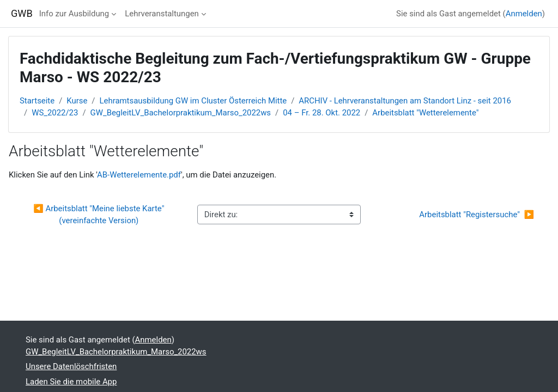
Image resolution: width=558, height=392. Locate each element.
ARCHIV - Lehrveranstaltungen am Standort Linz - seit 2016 (405, 101)
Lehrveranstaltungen (162, 14)
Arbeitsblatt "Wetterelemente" (425, 113)
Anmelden (524, 14)
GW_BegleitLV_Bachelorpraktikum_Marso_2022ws (181, 113)
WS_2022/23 (55, 113)
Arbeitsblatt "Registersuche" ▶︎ (477, 215)
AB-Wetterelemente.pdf (139, 175)
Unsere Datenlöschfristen (71, 366)
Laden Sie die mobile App (71, 382)
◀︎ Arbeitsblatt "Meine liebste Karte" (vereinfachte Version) (100, 215)
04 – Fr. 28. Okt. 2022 (322, 113)
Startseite (37, 101)
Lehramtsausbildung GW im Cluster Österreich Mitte (193, 101)
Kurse (77, 101)
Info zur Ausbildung (74, 14)
